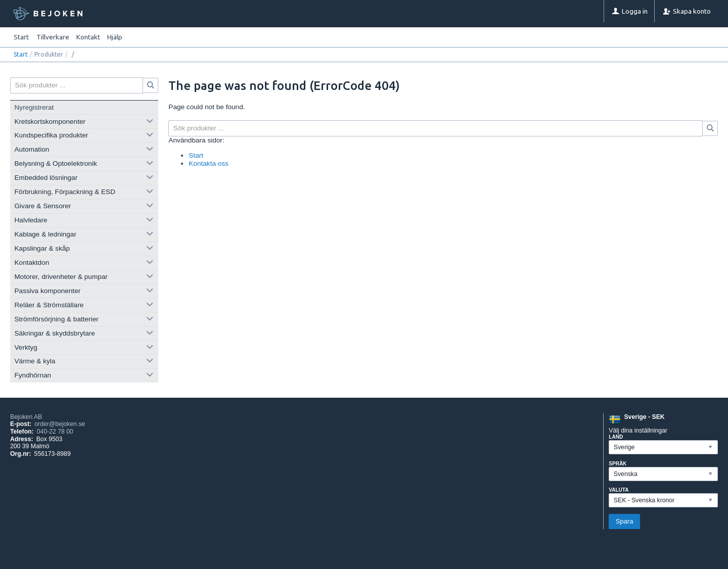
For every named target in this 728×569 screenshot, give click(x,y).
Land (616, 437)
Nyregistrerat (34, 107)
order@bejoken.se (60, 424)
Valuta (619, 490)
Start (21, 37)
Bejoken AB (26, 417)
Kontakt (88, 37)
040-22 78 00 (55, 432)
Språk (618, 464)
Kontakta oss (209, 163)
